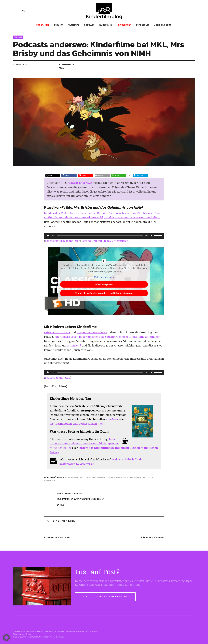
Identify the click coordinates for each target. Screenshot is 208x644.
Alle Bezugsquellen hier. (88, 424)
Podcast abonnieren (58, 378)
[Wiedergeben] (48, 236)
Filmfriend (74, 345)
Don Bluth (71, 477)
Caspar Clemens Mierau (92, 332)
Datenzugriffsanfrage (55, 631)
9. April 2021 (20, 64)
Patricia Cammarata (57, 332)
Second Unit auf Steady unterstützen (105, 241)
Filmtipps (73, 25)
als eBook (112, 419)
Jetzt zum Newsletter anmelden (105, 597)
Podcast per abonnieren (63, 241)
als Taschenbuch (61, 424)
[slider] (100, 236)
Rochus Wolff (73, 494)
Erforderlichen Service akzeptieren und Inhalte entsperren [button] (104, 293)
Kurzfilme (106, 25)
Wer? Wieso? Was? (46, 637)
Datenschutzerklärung (34, 631)
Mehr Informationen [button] (104, 277)
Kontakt (60, 637)
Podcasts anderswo (80, 183)
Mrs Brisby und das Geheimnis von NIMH (116, 477)
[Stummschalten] (152, 236)
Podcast (89, 25)
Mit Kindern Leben (66, 337)
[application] (104, 236)
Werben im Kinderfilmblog (77, 631)
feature (85, 477)
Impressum (143, 25)
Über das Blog (163, 25)
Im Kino (58, 25)
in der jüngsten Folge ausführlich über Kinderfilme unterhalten (120, 337)
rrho (62, 505)
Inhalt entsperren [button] (104, 284)
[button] (52, 175)
